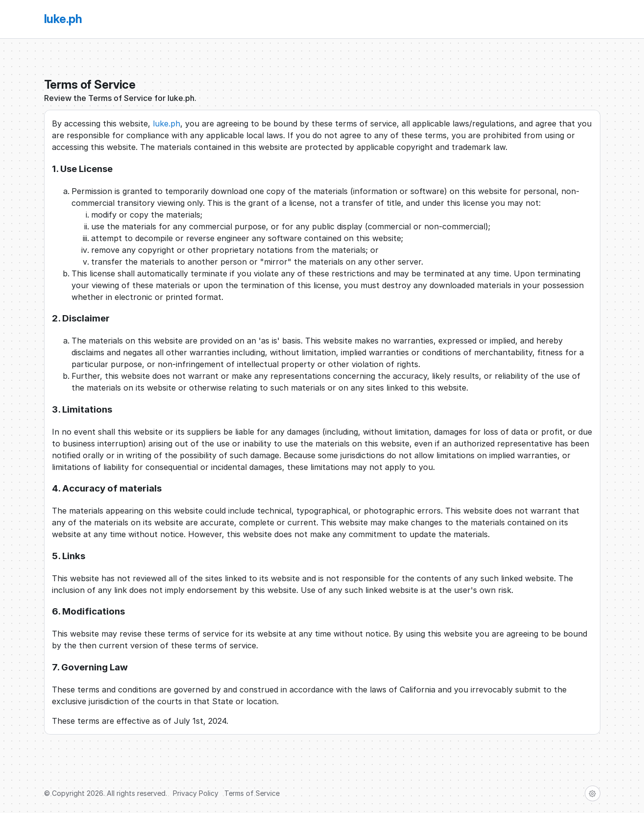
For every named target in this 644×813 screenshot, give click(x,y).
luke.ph (167, 123)
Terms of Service (252, 793)
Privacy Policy (196, 793)
